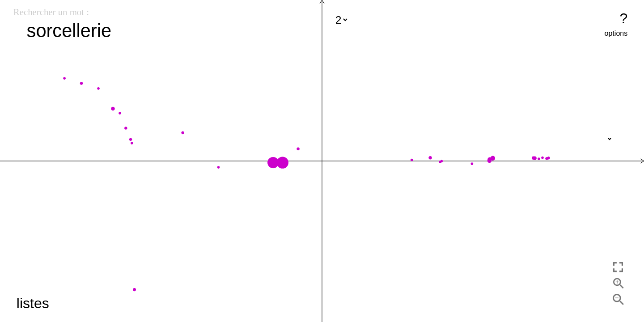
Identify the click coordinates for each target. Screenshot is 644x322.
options (616, 33)
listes (33, 303)
